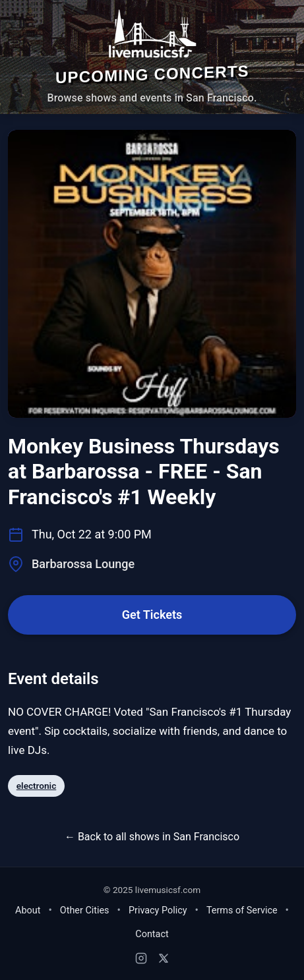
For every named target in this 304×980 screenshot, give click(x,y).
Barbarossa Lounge (83, 564)
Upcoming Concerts (152, 74)
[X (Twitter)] (164, 958)
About (28, 910)
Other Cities (85, 910)
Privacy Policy (158, 910)
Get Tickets (152, 615)
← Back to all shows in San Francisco (152, 837)
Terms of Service (242, 910)
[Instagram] (141, 958)
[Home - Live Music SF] (152, 34)
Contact (152, 934)
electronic (36, 786)
